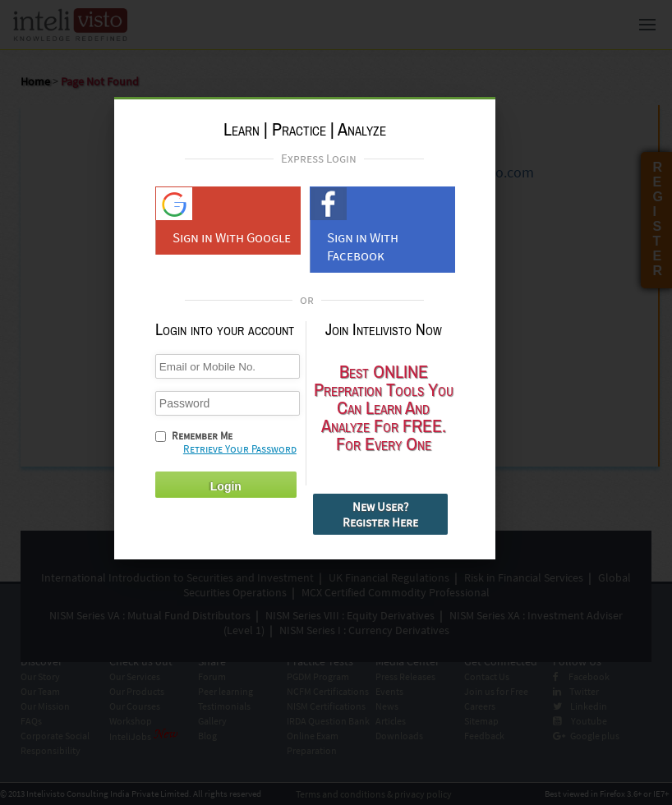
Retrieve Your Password (240, 449)
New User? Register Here (380, 514)
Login (226, 486)
